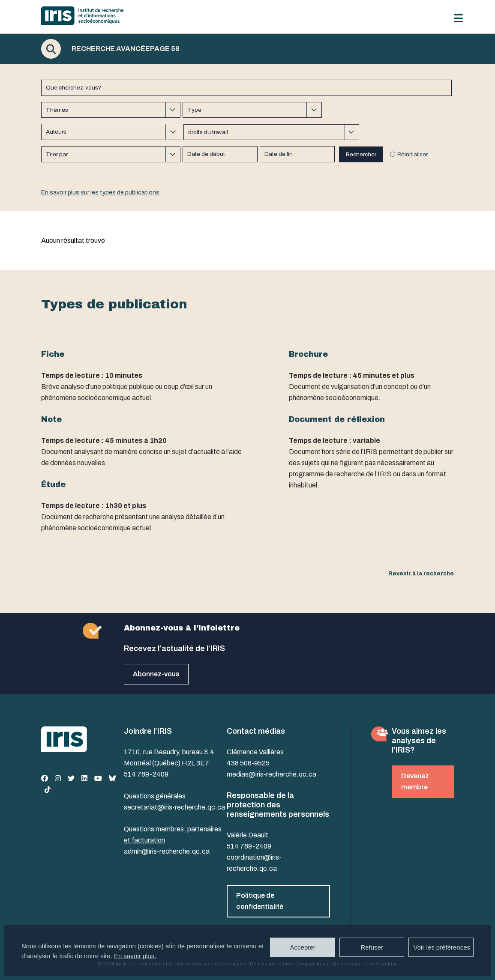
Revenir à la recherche (421, 573)
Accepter (303, 947)
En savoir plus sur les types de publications (100, 193)
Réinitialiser (412, 154)
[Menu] (458, 18)
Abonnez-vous (156, 674)
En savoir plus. (135, 956)
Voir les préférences (442, 947)
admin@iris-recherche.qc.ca (167, 851)
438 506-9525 (248, 763)
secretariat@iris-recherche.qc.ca (174, 807)
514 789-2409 (146, 774)
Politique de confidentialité (260, 901)
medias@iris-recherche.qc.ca (271, 774)
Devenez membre (415, 781)
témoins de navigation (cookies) (118, 946)
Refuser (372, 947)
